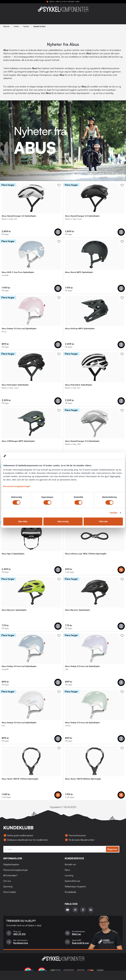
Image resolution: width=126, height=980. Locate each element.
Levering (69, 875)
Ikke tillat (23, 521)
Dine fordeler (10, 892)
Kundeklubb (70, 892)
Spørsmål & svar (72, 881)
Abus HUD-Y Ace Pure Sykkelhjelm (18, 272)
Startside (6, 26)
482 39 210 (19, 934)
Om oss (7, 881)
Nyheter (26, 26)
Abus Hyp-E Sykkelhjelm (13, 554)
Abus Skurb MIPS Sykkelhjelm (79, 272)
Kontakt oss (70, 864)
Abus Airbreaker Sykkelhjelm (15, 385)
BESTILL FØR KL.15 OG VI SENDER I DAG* (65, 2)
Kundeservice (21, 943)
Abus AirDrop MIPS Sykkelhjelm (80, 329)
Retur (67, 870)
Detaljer (114, 513)
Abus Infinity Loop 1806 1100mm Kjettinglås (86, 554)
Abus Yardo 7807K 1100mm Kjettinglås (20, 779)
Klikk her (77, 934)
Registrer (112, 849)
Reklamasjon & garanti (75, 886)
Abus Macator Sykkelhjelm (14, 610)
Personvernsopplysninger (17, 486)
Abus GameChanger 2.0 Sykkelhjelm (19, 216)
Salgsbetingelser (11, 864)
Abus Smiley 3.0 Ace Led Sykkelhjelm (19, 329)
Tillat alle (103, 521)
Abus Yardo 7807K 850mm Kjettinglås (83, 779)
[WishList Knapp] (59, 185)
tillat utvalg (63, 521)
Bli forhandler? (10, 875)
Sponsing (8, 886)
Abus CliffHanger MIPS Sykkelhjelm (18, 441)
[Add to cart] (58, 232)
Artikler (16, 26)
